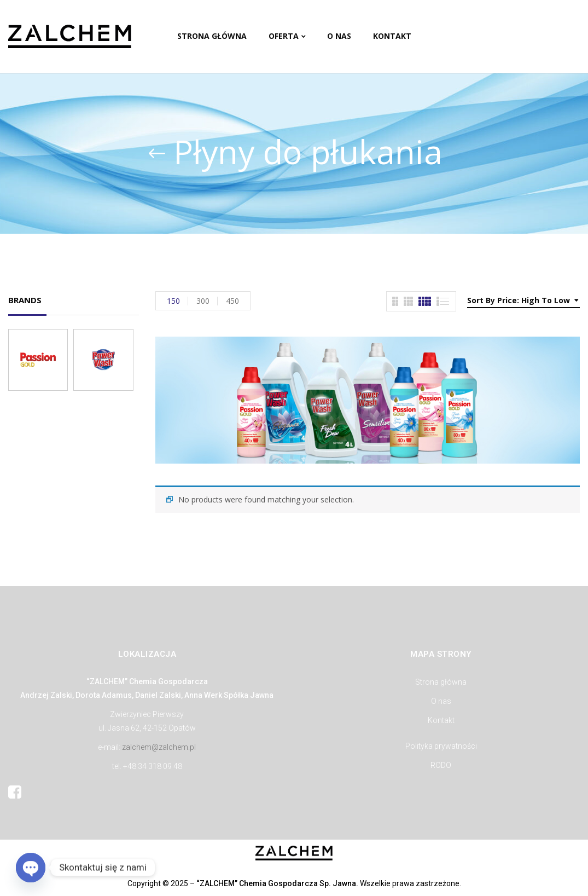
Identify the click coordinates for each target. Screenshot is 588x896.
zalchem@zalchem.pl (159, 747)
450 (232, 301)
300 (203, 301)
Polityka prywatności (441, 746)
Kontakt (441, 720)
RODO (441, 765)
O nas (441, 701)
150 (173, 301)
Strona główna (441, 682)
